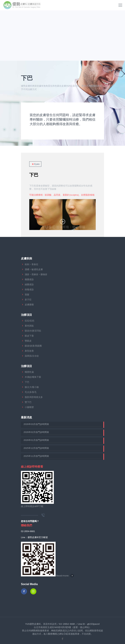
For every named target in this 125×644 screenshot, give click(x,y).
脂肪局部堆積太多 (34, 397)
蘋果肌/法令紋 (32, 356)
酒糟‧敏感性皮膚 (34, 269)
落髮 (27, 295)
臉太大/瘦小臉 (32, 387)
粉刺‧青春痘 (32, 264)
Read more (62, 576)
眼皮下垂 (29, 336)
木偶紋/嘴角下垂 (33, 377)
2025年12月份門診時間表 (36, 448)
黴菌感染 (29, 279)
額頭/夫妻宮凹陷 (33, 331)
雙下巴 (28, 402)
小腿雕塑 (29, 407)
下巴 (34, 175)
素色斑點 (29, 326)
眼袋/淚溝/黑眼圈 (33, 346)
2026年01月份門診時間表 (36, 440)
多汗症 (28, 300)
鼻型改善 (29, 351)
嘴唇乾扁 (29, 372)
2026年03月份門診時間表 (36, 424)
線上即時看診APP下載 (32, 506)
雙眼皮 (28, 341)
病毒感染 (29, 290)
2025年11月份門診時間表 (36, 456)
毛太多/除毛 (31, 392)
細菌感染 (29, 284)
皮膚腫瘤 (29, 305)
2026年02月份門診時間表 (36, 432)
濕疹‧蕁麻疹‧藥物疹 (36, 274)
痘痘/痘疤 (30, 321)
